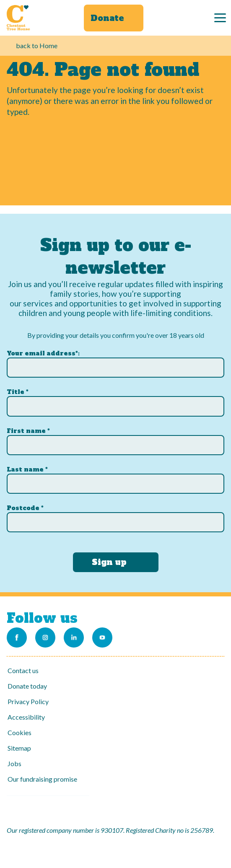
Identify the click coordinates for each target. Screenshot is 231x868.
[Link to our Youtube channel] (102, 637)
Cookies (19, 732)
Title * (18, 392)
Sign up (109, 562)
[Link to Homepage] (18, 18)
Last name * (27, 469)
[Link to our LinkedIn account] (74, 637)
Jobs (14, 763)
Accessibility (26, 717)
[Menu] (220, 18)
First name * (28, 431)
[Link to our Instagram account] (45, 637)
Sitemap (19, 748)
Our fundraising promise (42, 779)
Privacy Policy (28, 701)
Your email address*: (43, 353)
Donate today (27, 686)
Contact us (23, 670)
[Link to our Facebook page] (17, 637)
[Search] (195, 18)
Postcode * (25, 508)
